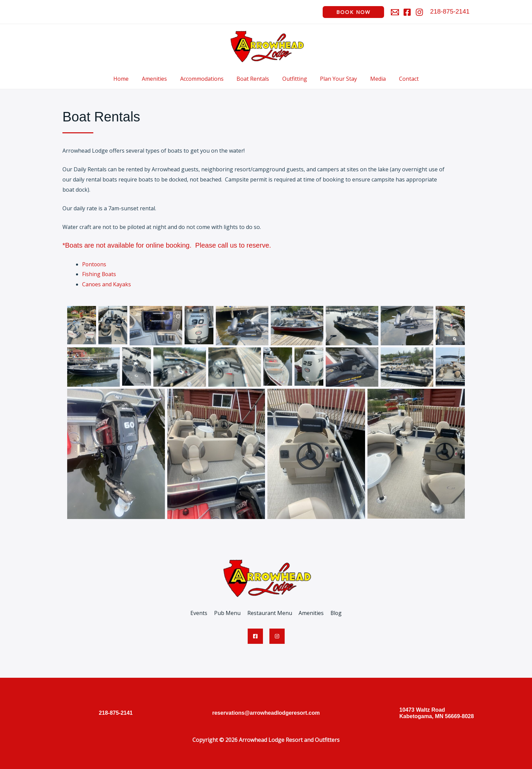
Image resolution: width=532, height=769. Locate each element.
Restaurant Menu (269, 613)
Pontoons (95, 264)
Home (129, 79)
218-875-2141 (450, 11)
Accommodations (205, 79)
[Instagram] (419, 12)
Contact (401, 79)
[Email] (395, 12)
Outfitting (294, 79)
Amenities (160, 79)
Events (201, 613)
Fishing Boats (99, 274)
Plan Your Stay (335, 79)
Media (373, 79)
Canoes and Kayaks (107, 284)
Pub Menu (228, 613)
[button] (353, 12)
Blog (334, 613)
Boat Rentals (254, 79)
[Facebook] (407, 12)
